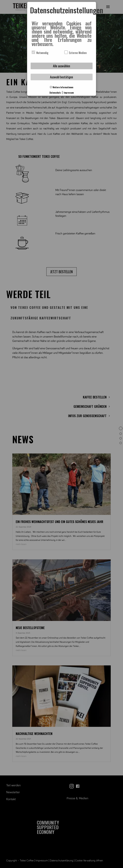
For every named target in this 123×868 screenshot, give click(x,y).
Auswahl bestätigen (61, 77)
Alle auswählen (61, 66)
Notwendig (40, 53)
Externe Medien (76, 53)
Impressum (69, 93)
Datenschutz (55, 93)
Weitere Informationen (61, 87)
